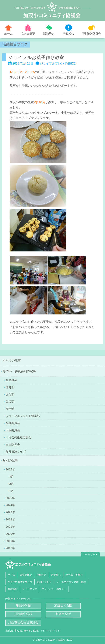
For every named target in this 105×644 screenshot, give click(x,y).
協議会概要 (28, 34)
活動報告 (68, 34)
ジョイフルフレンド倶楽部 (58, 63)
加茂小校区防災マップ (20, 582)
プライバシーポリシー (54, 589)
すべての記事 (12, 361)
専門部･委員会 (92, 34)
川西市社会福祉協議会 (23, 622)
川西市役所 (63, 614)
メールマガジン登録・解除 (71, 582)
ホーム (8, 34)
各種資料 (12, 589)
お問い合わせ (44, 582)
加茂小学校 (23, 605)
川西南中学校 (23, 614)
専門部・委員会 (74, 575)
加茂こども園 (63, 605)
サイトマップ (30, 589)
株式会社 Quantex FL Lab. (32, 631)
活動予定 (49, 34)
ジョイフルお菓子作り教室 (36, 57)
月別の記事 (10, 460)
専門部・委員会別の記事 (19, 371)
